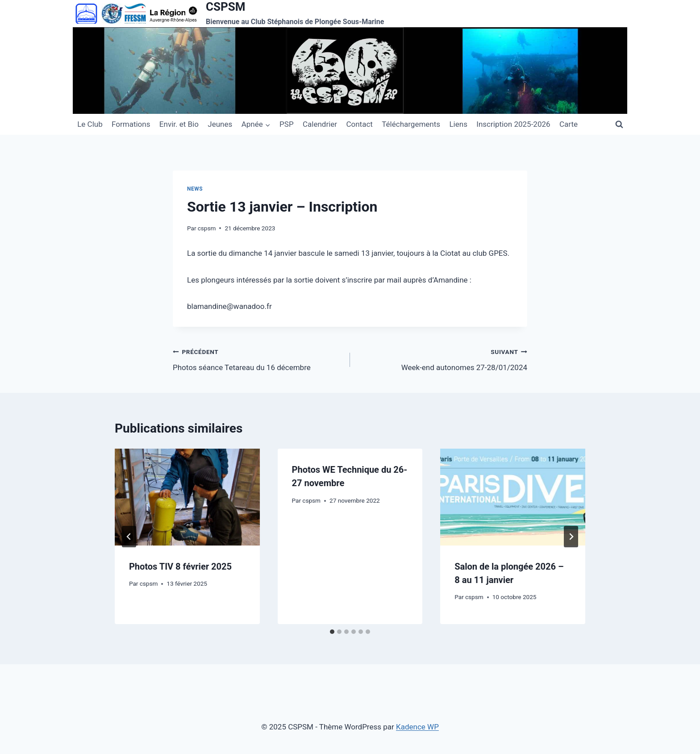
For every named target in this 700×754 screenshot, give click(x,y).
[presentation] (187, 497)
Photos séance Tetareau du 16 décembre (258, 359)
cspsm (207, 228)
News (195, 189)
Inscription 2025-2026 (513, 124)
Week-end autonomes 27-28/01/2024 (442, 359)
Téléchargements (411, 124)
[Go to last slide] (129, 537)
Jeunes (220, 124)
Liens (458, 124)
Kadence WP (417, 727)
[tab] (332, 632)
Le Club (90, 124)
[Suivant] (571, 537)
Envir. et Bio (179, 124)
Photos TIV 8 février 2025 (180, 567)
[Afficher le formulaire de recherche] (619, 124)
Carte (569, 124)
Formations (131, 124)
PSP (287, 124)
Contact (359, 124)
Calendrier (320, 124)
